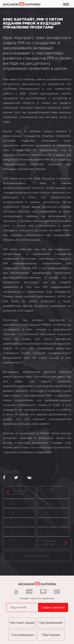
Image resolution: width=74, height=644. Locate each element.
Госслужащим (22, 635)
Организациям (51, 623)
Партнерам (51, 635)
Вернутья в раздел (37, 556)
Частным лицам (22, 623)
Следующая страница (55, 543)
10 (13, 541)
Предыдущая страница (17, 492)
